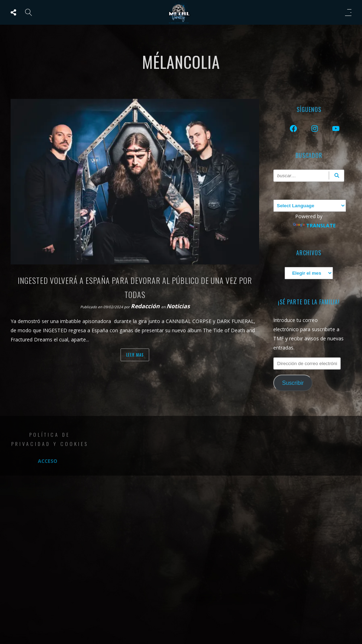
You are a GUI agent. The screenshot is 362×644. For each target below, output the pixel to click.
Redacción (146, 306)
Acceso (48, 461)
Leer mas (135, 355)
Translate (314, 225)
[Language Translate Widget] (310, 206)
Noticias (178, 306)
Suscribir (293, 383)
